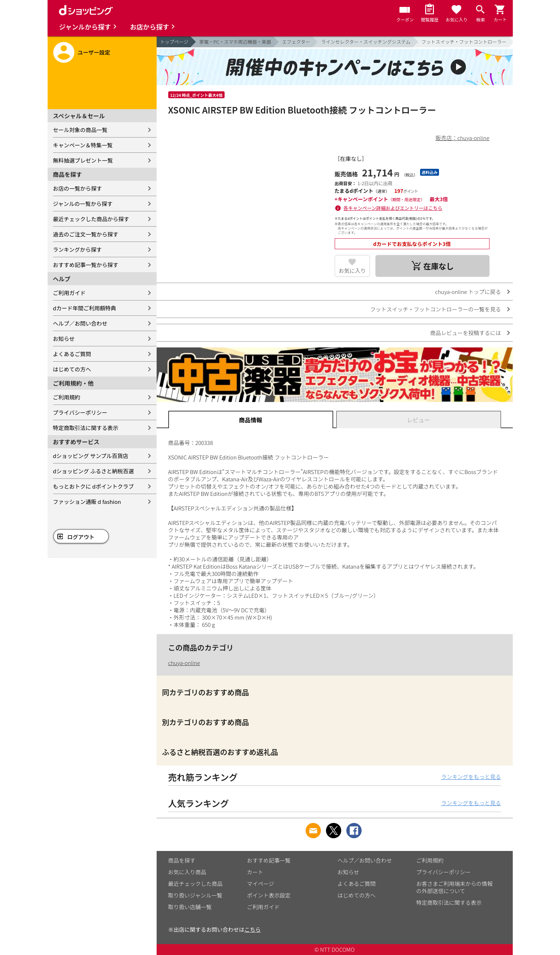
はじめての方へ (72, 369)
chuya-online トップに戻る (468, 292)
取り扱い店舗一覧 (190, 907)
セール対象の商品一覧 (80, 130)
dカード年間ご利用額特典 (85, 308)
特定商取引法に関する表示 (86, 428)
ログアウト (81, 537)
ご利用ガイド (69, 293)
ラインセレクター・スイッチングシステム (366, 42)
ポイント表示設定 (269, 895)
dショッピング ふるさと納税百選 (94, 471)
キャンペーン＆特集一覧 (83, 145)
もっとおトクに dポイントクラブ (94, 486)
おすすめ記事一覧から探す (86, 265)
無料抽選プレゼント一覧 (83, 160)
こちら (253, 929)
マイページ (261, 884)
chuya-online (184, 663)
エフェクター (296, 42)
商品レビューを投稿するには (465, 333)
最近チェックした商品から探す (91, 219)
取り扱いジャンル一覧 (195, 895)
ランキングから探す (78, 249)
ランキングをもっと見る (471, 777)
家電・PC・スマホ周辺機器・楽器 (235, 42)
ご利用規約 (67, 397)
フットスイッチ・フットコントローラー (464, 42)
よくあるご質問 (72, 354)
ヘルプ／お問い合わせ (80, 323)
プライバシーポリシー (80, 412)
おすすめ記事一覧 (269, 860)
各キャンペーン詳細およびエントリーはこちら (393, 208)
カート (255, 872)
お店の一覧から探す (78, 188)
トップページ (174, 42)
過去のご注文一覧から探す (86, 234)
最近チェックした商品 (196, 884)
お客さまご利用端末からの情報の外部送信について (455, 887)
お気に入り (352, 270)
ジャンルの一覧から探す (83, 204)
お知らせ (64, 339)
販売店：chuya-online (463, 138)
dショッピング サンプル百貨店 (91, 456)
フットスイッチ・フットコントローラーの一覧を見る (435, 309)
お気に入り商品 (187, 872)
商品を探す (182, 860)
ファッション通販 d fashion (87, 502)
